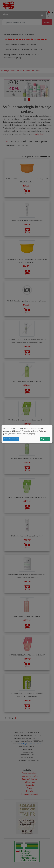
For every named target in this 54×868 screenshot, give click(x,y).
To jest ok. (45, 439)
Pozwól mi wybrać (11, 439)
